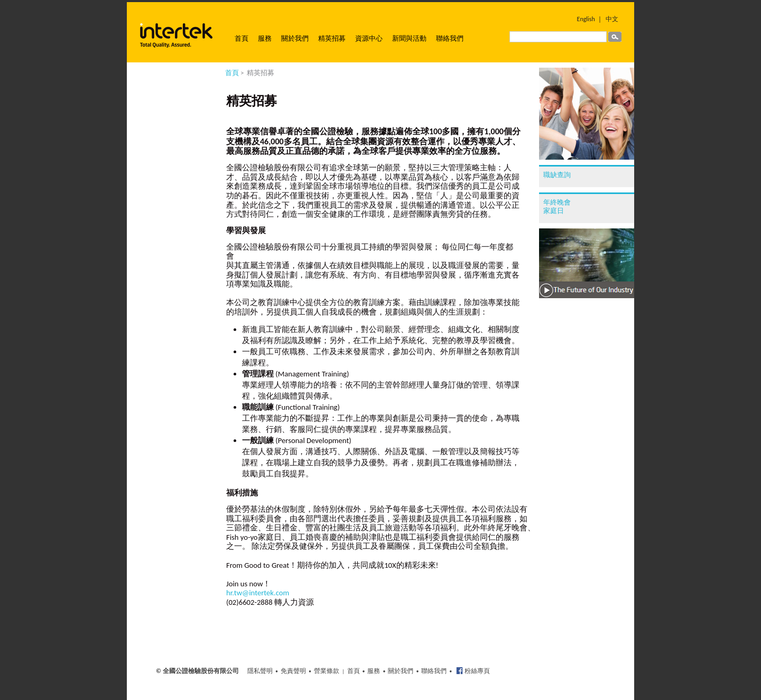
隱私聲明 (260, 671)
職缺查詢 (557, 175)
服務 (265, 38)
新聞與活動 (409, 38)
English (586, 19)
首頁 (242, 38)
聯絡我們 (450, 38)
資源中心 (369, 38)
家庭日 (554, 211)
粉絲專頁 (476, 671)
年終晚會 (557, 202)
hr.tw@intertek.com (258, 593)
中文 (612, 19)
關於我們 (295, 38)
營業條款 (327, 671)
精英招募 (332, 38)
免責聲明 (293, 671)
